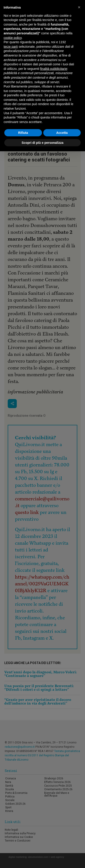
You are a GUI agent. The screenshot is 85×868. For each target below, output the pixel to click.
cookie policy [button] (13, 38)
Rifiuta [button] (23, 133)
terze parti (11, 47)
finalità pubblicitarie (54, 69)
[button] (79, 7)
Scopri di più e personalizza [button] (42, 143)
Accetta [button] (62, 133)
